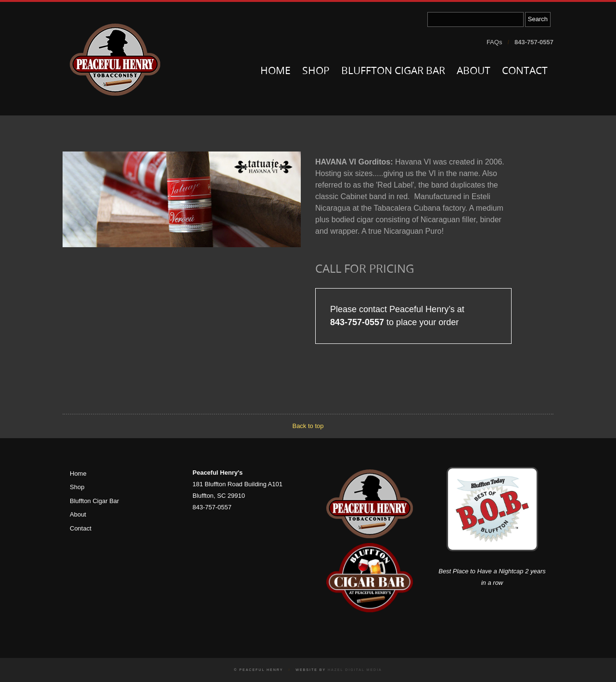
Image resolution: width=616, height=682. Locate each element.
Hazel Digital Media (355, 670)
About (474, 71)
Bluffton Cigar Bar (393, 71)
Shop (316, 71)
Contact (525, 71)
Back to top (308, 426)
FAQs (494, 42)
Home (276, 71)
